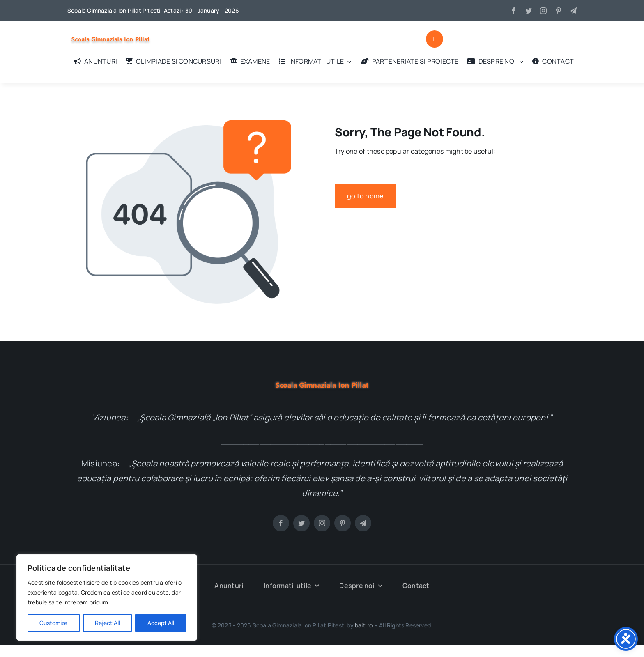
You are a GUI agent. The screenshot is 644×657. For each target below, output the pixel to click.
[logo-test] (110, 33)
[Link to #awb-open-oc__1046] (435, 39)
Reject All (107, 623)
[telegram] (573, 11)
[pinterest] (559, 11)
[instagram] (543, 11)
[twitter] (529, 11)
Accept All (161, 623)
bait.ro (364, 625)
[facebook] (514, 11)
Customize (53, 623)
